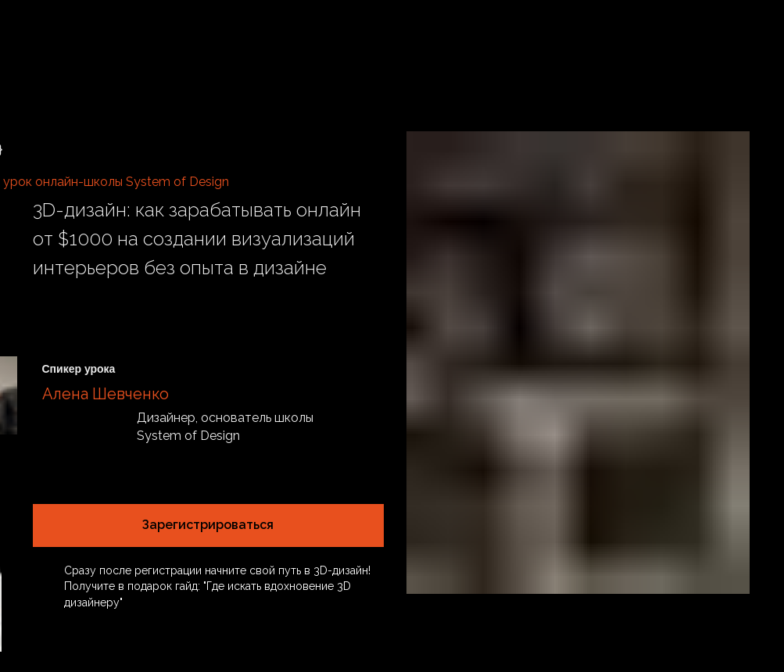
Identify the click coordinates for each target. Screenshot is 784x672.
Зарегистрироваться (208, 525)
